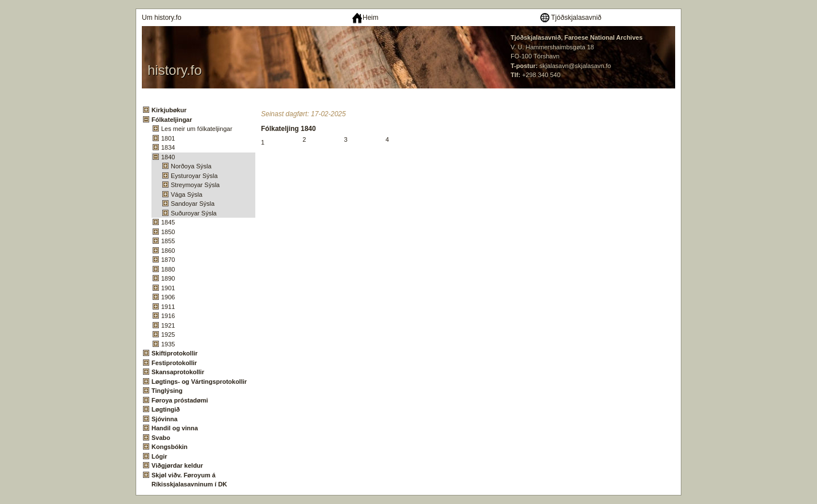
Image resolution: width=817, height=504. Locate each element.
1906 (168, 297)
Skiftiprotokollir (174, 353)
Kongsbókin (170, 447)
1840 (168, 157)
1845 (168, 222)
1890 (168, 278)
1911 (168, 307)
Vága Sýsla (187, 194)
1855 (168, 241)
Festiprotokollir (174, 363)
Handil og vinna (175, 428)
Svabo (161, 438)
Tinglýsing (167, 391)
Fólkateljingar (172, 120)
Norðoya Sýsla (191, 166)
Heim (365, 18)
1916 (168, 316)
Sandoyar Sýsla (193, 204)
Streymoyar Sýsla (195, 185)
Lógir (159, 456)
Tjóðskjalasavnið (570, 18)
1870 (168, 260)
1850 (168, 232)
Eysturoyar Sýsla (194, 176)
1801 (168, 138)
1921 (168, 325)
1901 (168, 288)
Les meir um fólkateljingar (197, 129)
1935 (168, 344)
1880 (168, 269)
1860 (168, 251)
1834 (168, 147)
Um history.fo (162, 18)
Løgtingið (166, 409)
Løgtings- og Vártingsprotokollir (199, 382)
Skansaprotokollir (178, 372)
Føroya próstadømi (180, 400)
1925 (168, 334)
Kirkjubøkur (169, 110)
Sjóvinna (165, 419)
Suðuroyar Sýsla (194, 213)
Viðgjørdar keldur (177, 465)
